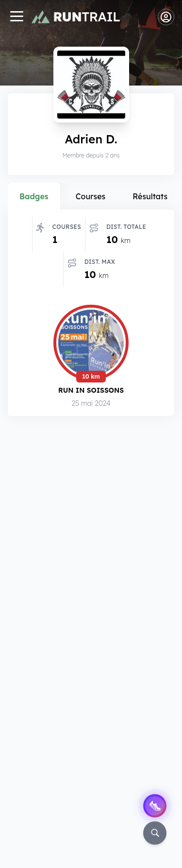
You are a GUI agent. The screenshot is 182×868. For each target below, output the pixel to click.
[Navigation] (17, 17)
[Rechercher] (155, 833)
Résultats (150, 196)
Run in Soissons (91, 390)
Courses (91, 196)
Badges (34, 196)
